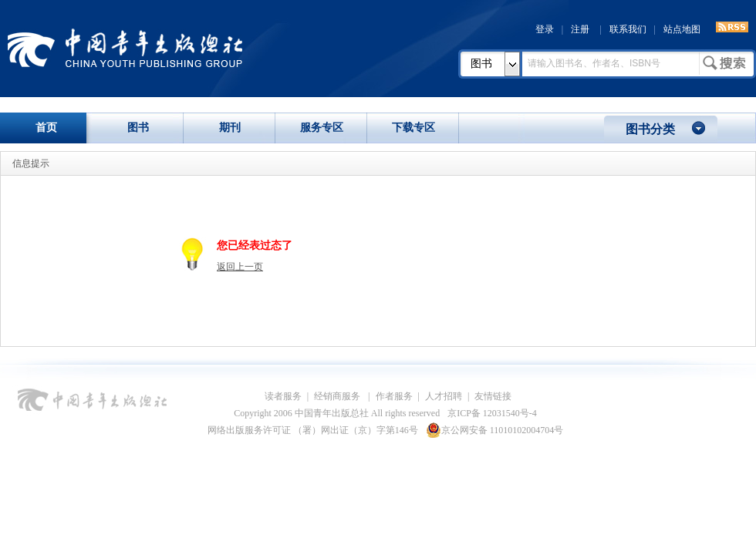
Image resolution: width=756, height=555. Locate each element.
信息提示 (31, 163)
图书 (481, 64)
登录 (545, 29)
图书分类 (650, 129)
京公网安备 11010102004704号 (495, 430)
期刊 (230, 128)
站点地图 (682, 29)
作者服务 (394, 396)
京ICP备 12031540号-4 (492, 413)
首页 (46, 128)
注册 (580, 29)
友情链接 (493, 396)
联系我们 (628, 29)
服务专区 (322, 128)
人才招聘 (444, 396)
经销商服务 (338, 396)
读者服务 (283, 396)
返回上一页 (240, 267)
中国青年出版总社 (125, 48)
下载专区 (413, 128)
